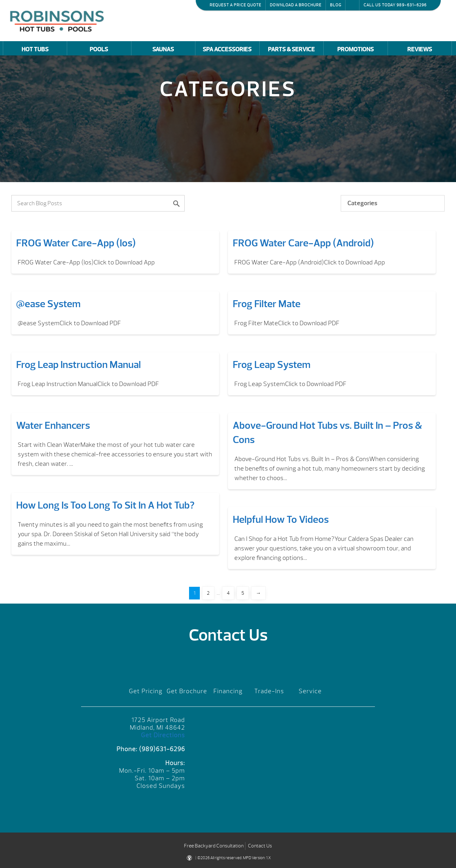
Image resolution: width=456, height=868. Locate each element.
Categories (362, 203)
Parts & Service (291, 49)
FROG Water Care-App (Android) (303, 243)
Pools (99, 49)
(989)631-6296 (162, 749)
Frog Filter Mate (267, 304)
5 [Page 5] (243, 593)
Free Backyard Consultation (214, 846)
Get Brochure (187, 691)
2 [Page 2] (208, 593)
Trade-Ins (269, 691)
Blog (336, 5)
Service (310, 691)
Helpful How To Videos (281, 520)
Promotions (355, 49)
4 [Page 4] (228, 593)
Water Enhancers (53, 425)
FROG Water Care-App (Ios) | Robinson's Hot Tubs (59, 20)
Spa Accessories (227, 49)
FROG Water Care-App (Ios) (76, 243)
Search (352, 5)
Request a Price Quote (235, 5)
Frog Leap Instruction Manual (79, 365)
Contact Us (260, 846)
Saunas (163, 49)
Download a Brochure (296, 5)
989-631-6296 (412, 5)
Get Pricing (146, 691)
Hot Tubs (35, 49)
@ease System (48, 304)
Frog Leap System (272, 365)
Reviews (420, 49)
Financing (228, 691)
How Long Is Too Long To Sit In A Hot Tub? (105, 505)
